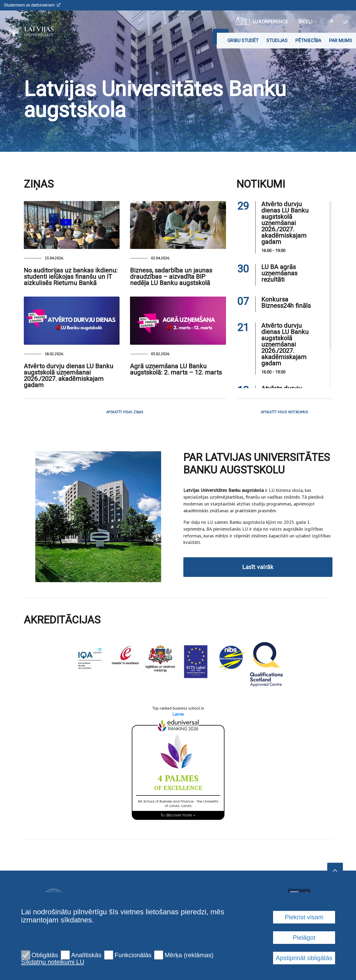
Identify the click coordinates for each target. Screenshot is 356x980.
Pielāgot (304, 937)
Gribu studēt (243, 40)
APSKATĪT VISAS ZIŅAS (125, 412)
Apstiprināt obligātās (304, 958)
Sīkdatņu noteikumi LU (53, 962)
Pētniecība (308, 40)
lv (346, 22)
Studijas (277, 40)
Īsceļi (307, 22)
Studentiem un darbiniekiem (32, 5)
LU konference (262, 21)
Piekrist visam (304, 917)
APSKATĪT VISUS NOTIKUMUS (284, 412)
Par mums (341, 40)
